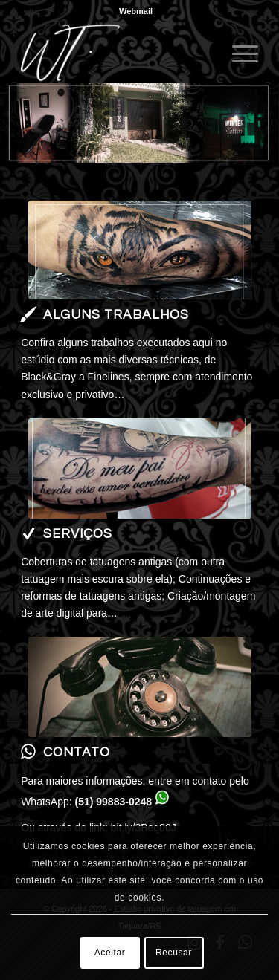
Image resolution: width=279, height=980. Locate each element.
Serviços (78, 534)
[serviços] (140, 468)
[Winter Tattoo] (116, 53)
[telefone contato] (140, 687)
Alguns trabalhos (116, 315)
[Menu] (238, 53)
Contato (77, 753)
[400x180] (140, 250)
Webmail (136, 11)
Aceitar (110, 953)
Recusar (174, 953)
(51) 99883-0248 (114, 802)
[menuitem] (136, 11)
